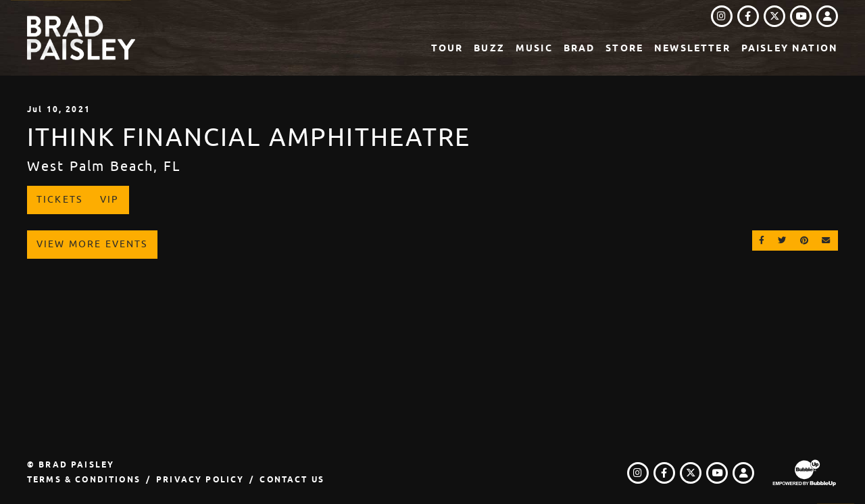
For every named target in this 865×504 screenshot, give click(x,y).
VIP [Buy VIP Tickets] (109, 199)
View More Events (92, 244)
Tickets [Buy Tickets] (59, 199)
